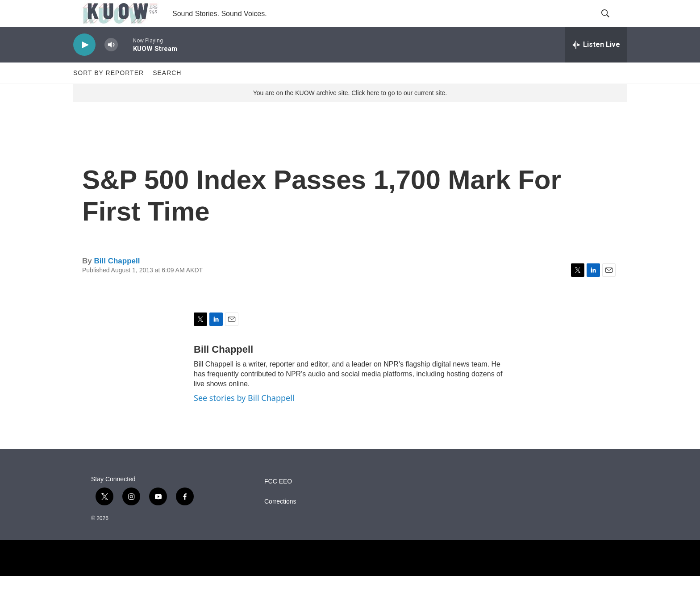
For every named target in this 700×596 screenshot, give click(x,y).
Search (167, 93)
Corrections (280, 522)
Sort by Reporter (108, 93)
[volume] (111, 65)
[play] (84, 65)
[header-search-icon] (612, 24)
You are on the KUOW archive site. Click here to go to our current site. (350, 113)
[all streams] (596, 65)
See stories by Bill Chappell (244, 418)
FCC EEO (278, 502)
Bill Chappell (117, 281)
